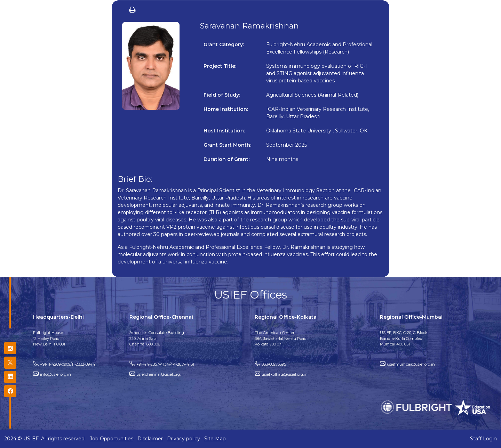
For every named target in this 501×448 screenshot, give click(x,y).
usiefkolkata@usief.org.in (285, 374)
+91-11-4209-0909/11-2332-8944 (68, 364)
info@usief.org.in (55, 374)
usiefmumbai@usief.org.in (411, 364)
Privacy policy (184, 439)
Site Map (215, 439)
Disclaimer (150, 439)
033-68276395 (274, 364)
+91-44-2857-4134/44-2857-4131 (165, 364)
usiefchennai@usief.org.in (160, 374)
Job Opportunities (112, 439)
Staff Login (483, 439)
